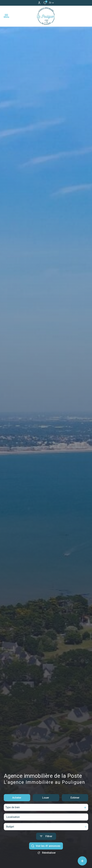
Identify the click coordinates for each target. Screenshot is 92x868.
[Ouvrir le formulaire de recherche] (46, 842)
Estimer (75, 804)
